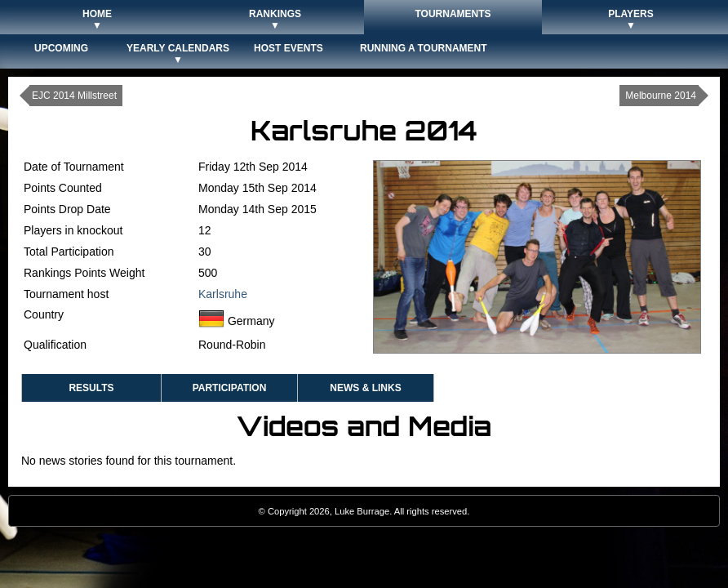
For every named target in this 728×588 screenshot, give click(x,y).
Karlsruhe (223, 294)
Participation (230, 388)
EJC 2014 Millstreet (74, 96)
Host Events (289, 48)
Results (91, 388)
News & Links (365, 388)
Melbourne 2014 (661, 96)
